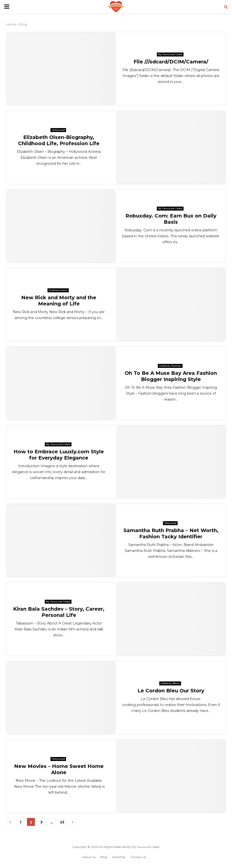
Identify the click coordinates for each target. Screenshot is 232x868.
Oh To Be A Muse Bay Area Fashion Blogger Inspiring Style (171, 376)
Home (11, 24)
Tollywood (170, 523)
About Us (89, 857)
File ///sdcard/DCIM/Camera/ (171, 62)
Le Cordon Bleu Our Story (171, 691)
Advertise (119, 857)
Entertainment (58, 290)
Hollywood (58, 130)
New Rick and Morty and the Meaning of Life (59, 301)
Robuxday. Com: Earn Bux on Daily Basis (171, 219)
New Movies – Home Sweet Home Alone (59, 769)
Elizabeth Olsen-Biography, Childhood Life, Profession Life (59, 140)
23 (62, 822)
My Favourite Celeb (170, 54)
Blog (104, 857)
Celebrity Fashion (170, 366)
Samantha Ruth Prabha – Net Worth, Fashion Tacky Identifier (171, 533)
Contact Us (138, 857)
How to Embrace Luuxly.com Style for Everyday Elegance (59, 455)
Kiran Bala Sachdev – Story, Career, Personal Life (59, 612)
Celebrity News (170, 683)
